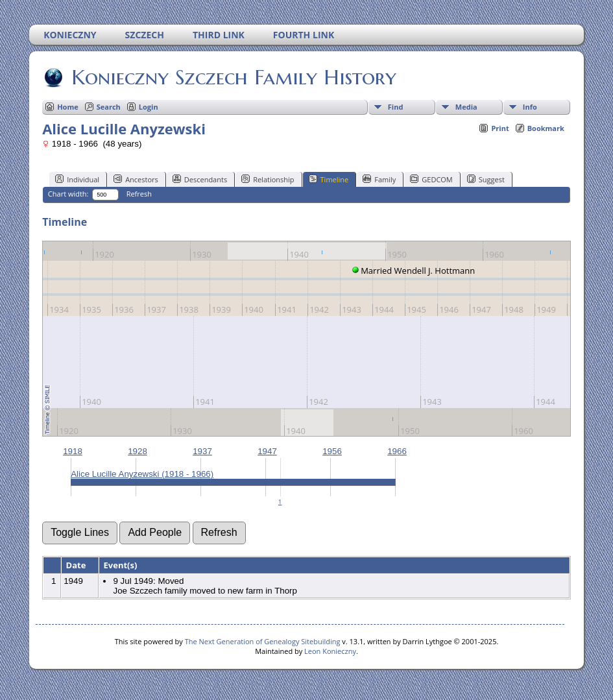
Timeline (329, 179)
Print (500, 128)
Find (396, 107)
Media (466, 107)
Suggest (486, 179)
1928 (138, 451)
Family (379, 179)
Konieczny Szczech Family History (233, 77)
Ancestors (136, 179)
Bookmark (546, 128)
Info (530, 107)
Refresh (139, 194)
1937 (202, 451)
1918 (73, 451)
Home (68, 107)
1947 (267, 451)
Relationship (268, 179)
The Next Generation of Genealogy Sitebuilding (263, 641)
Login (149, 107)
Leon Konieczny (330, 651)
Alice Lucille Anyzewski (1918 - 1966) (142, 474)
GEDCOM (431, 179)
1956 (332, 451)
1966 (397, 451)
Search (109, 107)
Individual (77, 179)
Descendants (200, 179)
